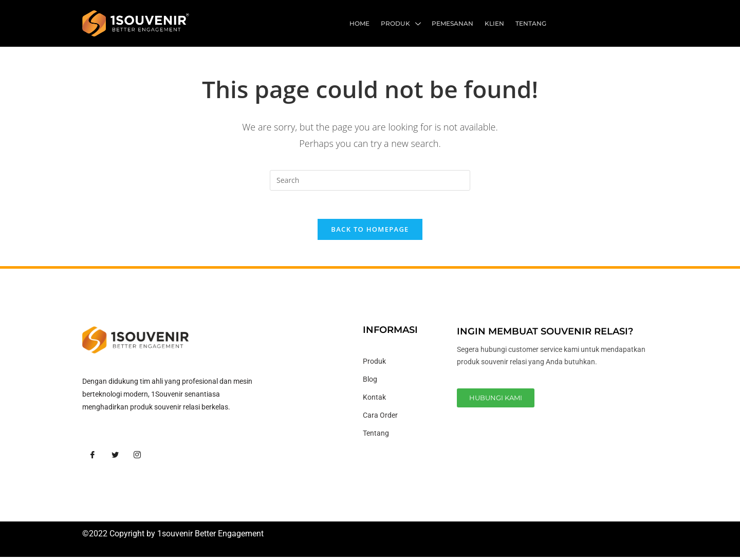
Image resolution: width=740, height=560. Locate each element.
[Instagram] (137, 458)
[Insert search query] (370, 180)
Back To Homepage (370, 232)
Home (364, 23)
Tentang (531, 23)
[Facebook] (92, 458)
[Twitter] (115, 458)
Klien (496, 23)
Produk (404, 25)
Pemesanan (455, 23)
